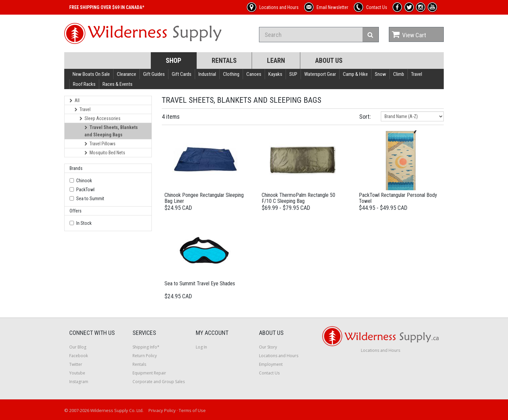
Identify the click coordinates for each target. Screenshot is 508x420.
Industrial (207, 74)
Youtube (77, 373)
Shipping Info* (146, 347)
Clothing (231, 74)
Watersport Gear (320, 74)
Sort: (365, 117)
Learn (276, 61)
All (75, 100)
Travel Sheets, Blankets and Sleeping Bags (111, 131)
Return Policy (145, 356)
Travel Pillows (100, 144)
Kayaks (275, 74)
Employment (271, 364)
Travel (417, 74)
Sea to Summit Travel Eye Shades (200, 283)
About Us (329, 61)
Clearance (127, 74)
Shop (174, 61)
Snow (381, 74)
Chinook (84, 181)
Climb (399, 74)
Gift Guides (154, 74)
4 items (171, 117)
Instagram (79, 382)
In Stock (84, 223)
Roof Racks (84, 84)
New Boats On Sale (91, 74)
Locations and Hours (279, 356)
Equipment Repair (149, 373)
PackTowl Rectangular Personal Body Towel (398, 198)
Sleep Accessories (100, 118)
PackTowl (85, 190)
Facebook (79, 356)
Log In (201, 347)
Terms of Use (192, 410)
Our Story (268, 347)
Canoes (254, 74)
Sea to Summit (90, 199)
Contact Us (269, 373)
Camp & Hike (355, 74)
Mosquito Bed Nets (105, 153)
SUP (293, 74)
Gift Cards (182, 74)
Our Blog (78, 347)
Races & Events (118, 84)
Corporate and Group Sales (159, 382)
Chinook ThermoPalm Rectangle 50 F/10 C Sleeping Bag (298, 198)
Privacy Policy (162, 410)
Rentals (224, 61)
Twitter (76, 364)
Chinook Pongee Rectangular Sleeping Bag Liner (204, 198)
